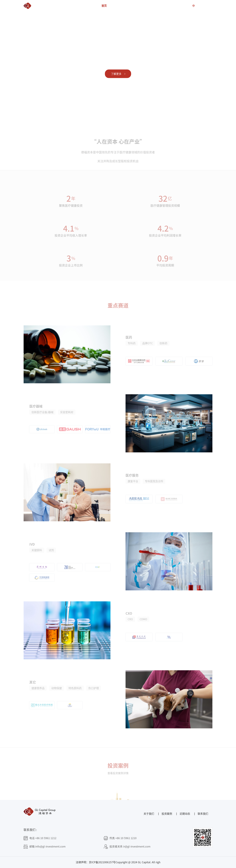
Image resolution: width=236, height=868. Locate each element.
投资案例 (143, 6)
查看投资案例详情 (118, 776)
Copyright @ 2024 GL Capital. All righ (138, 862)
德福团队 (129, 6)
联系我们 (184, 6)
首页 (104, 6)
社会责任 (157, 6)
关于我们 (115, 6)
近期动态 (170, 6)
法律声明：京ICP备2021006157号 (96, 862)
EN (200, 6)
